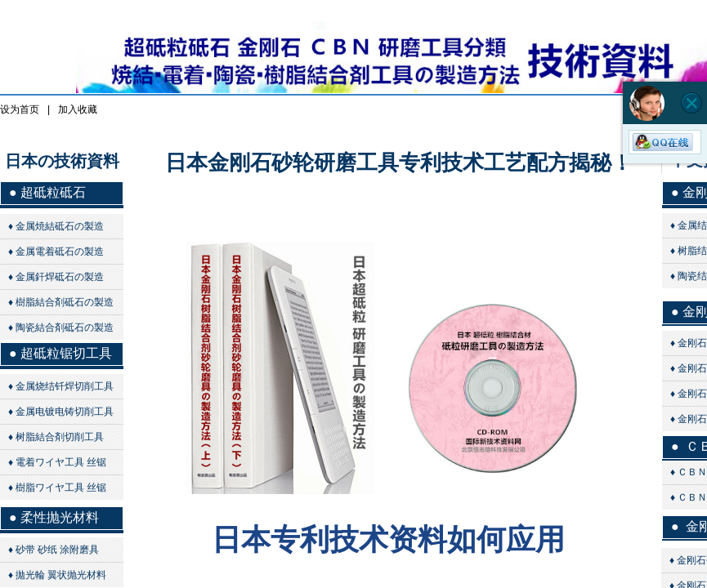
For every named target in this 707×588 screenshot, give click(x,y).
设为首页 (20, 109)
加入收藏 (78, 109)
